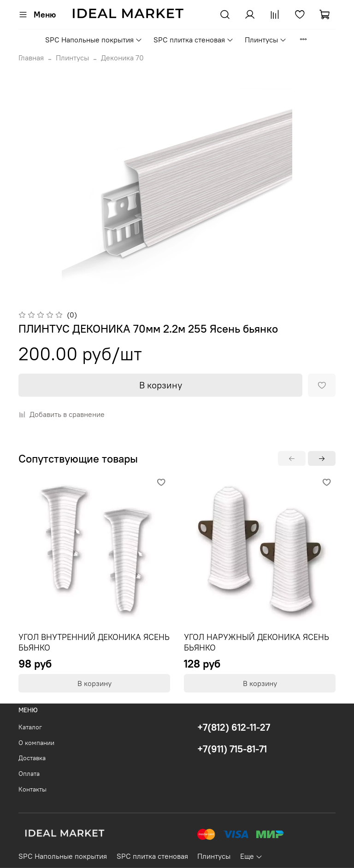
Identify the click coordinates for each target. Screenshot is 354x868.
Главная (31, 58)
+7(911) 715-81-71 (232, 749)
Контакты (32, 789)
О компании (36, 743)
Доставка (32, 758)
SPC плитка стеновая (194, 40)
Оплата (29, 774)
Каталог (30, 727)
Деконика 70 (122, 58)
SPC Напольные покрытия (94, 40)
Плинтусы (266, 40)
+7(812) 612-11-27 (234, 727)
